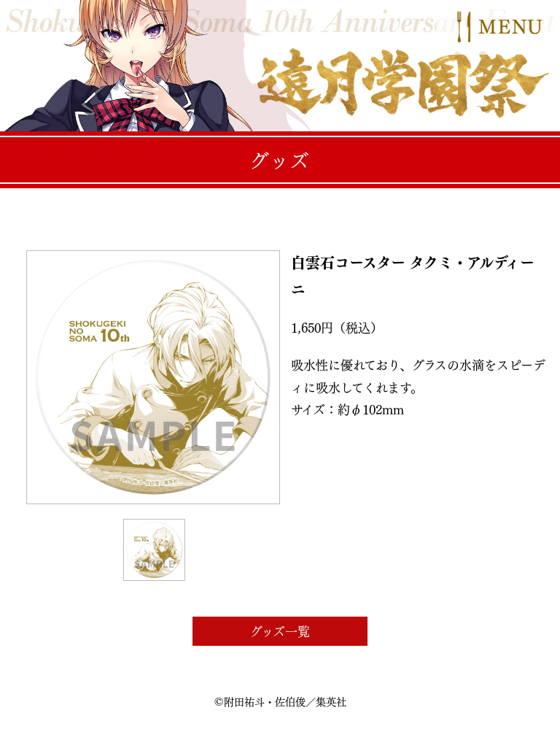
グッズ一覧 (280, 631)
